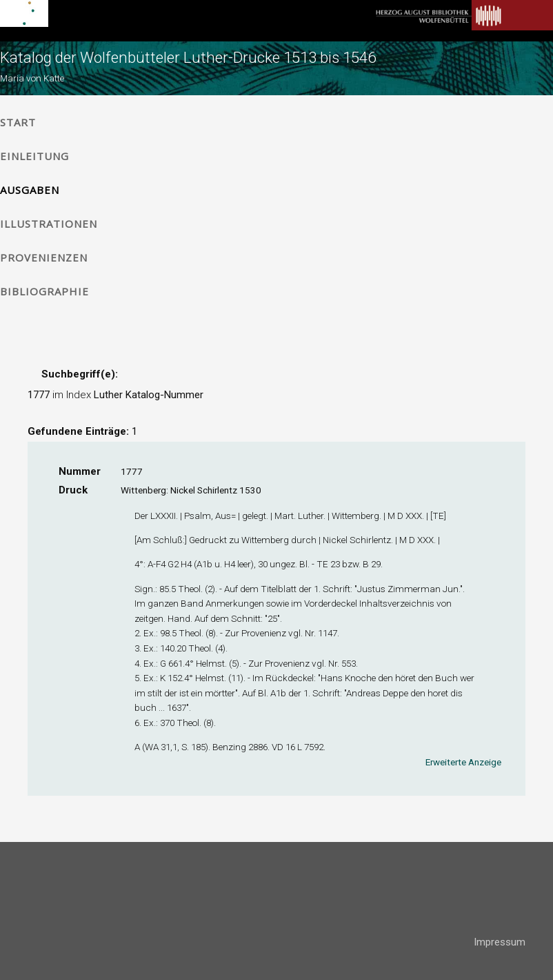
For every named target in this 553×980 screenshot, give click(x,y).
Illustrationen (49, 224)
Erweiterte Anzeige (463, 762)
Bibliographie (44, 291)
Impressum (500, 942)
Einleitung (34, 156)
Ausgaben (30, 190)
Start (18, 122)
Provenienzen (44, 257)
